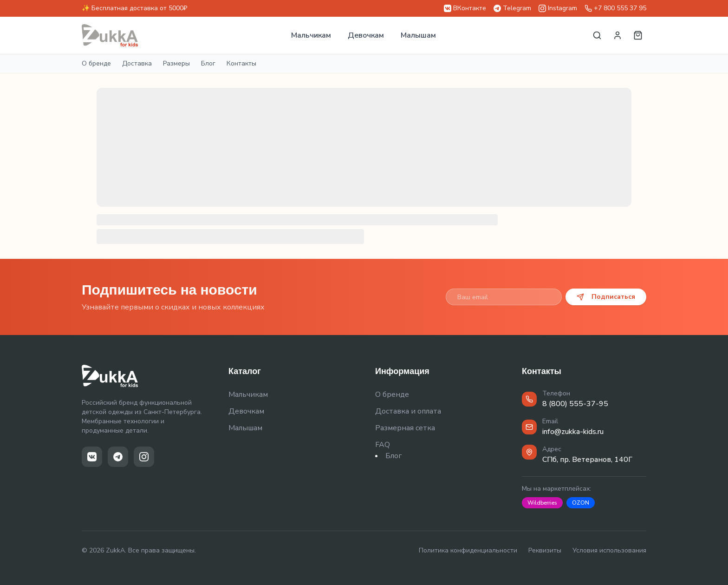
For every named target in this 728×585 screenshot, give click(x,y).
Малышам (418, 35)
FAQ (383, 445)
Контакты (241, 63)
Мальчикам (311, 35)
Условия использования (609, 550)
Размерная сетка (405, 428)
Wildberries (542, 503)
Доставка (137, 63)
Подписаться (606, 297)
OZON (581, 503)
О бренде (96, 63)
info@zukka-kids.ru (573, 432)
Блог (208, 63)
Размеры (176, 63)
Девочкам (366, 35)
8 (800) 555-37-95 (575, 404)
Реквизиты (545, 550)
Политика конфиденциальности (468, 550)
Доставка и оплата (408, 411)
